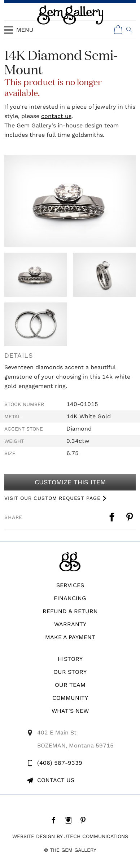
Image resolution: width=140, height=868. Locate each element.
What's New (70, 711)
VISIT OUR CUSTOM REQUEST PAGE (52, 498)
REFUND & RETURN (70, 611)
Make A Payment (70, 637)
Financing (70, 598)
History (70, 659)
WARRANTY (70, 624)
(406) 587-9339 (60, 763)
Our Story (70, 672)
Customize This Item (70, 482)
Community (70, 698)
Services (70, 585)
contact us (56, 116)
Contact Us (56, 780)
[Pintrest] (85, 820)
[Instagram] (70, 820)
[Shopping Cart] (118, 30)
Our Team (70, 685)
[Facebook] (55, 820)
